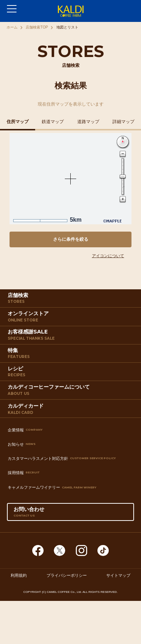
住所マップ (18, 122)
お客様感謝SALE (72, 336)
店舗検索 (72, 300)
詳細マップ (123, 122)
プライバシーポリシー (67, 575)
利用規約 (19, 575)
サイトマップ (118, 575)
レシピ (72, 373)
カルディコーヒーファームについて (72, 391)
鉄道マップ (53, 122)
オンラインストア (72, 318)
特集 (72, 355)
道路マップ (88, 122)
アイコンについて (108, 256)
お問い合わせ (71, 513)
